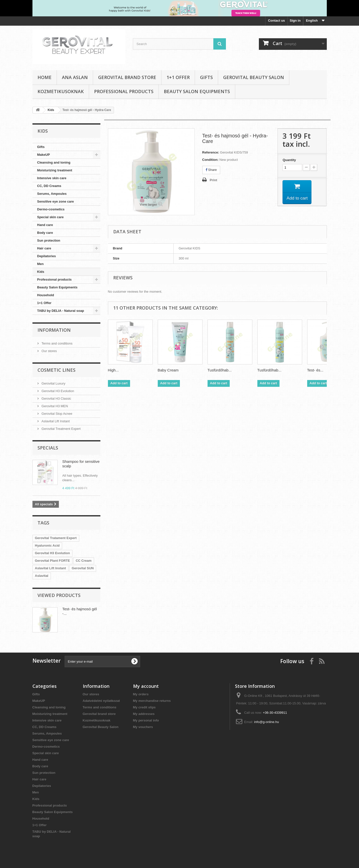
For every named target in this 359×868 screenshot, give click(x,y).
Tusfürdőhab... (220, 370)
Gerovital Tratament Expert (56, 538)
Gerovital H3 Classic (56, 399)
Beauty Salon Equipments (197, 91)
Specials (48, 448)
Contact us (276, 21)
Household (46, 295)
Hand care (45, 225)
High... (113, 370)
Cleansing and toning (54, 162)
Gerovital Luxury (53, 383)
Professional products (124, 91)
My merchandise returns (152, 701)
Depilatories (47, 256)
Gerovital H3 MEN (54, 406)
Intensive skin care (52, 178)
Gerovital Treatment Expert (61, 429)
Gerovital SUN (83, 568)
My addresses (144, 714)
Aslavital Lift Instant (55, 421)
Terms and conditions (57, 343)
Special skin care (51, 217)
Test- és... (315, 370)
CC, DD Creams (49, 186)
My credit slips (144, 707)
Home (45, 77)
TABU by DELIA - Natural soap (61, 311)
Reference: (211, 152)
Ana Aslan (75, 77)
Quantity (289, 160)
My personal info (146, 720)
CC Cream (84, 561)
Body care (45, 233)
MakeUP (44, 155)
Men (41, 264)
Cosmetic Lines (56, 370)
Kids (41, 272)
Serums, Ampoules (52, 194)
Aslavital (42, 576)
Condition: (210, 160)
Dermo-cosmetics (51, 209)
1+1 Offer (178, 77)
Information (54, 330)
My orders (141, 694)
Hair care (44, 248)
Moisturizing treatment (55, 170)
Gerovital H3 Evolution (57, 391)
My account (146, 686)
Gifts (206, 77)
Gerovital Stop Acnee (57, 414)
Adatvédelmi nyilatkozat (101, 701)
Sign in (295, 21)
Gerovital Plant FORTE (52, 561)
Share (211, 170)
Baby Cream (168, 370)
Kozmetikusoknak (61, 91)
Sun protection (49, 240)
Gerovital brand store (127, 77)
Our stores (49, 351)
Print (214, 180)
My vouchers (143, 727)
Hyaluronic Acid (47, 545)
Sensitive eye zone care (56, 201)
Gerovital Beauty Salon (254, 77)
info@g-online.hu (266, 722)
